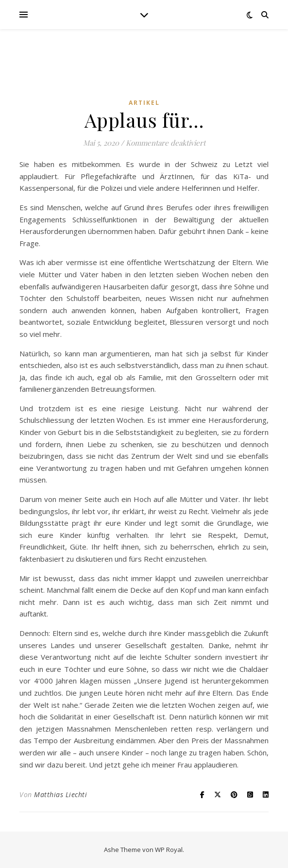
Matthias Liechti (60, 794)
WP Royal (169, 850)
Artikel (144, 103)
